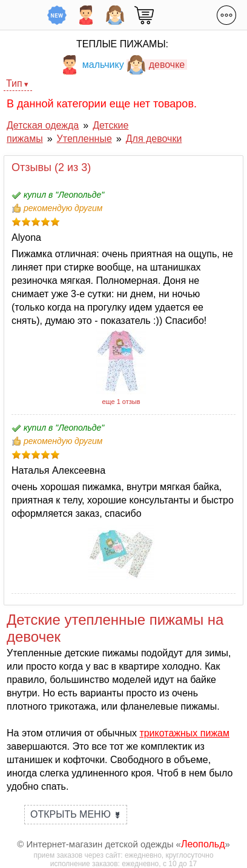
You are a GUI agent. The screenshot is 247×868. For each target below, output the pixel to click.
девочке (156, 65)
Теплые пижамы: (122, 44)
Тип (14, 83)
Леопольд (203, 844)
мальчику (92, 65)
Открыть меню (76, 814)
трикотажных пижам (184, 733)
